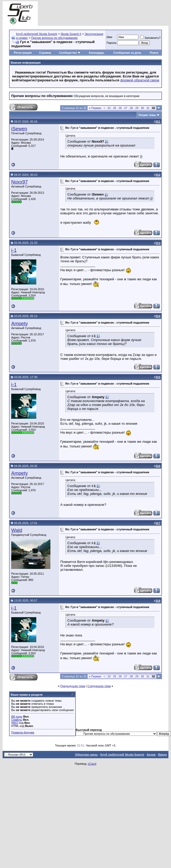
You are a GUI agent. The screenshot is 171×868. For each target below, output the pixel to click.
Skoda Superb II (71, 34)
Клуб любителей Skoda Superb (37, 34)
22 (109, 108)
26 (120, 108)
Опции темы (147, 115)
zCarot (92, 764)
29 (137, 108)
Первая (95, 108)
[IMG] (15, 723)
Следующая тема (99, 686)
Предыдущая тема (73, 686)
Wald (17, 530)
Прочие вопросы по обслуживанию (54, 38)
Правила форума (23, 732)
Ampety (19, 323)
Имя (109, 37)
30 (142, 108)
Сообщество (70, 53)
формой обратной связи (140, 80)
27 (126, 108)
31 (148, 108)
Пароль (111, 43)
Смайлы (17, 720)
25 (115, 108)
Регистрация (23, 53)
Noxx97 (19, 182)
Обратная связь (86, 755)
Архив (151, 755)
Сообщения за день (127, 53)
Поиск (154, 53)
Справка (45, 53)
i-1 (14, 250)
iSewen (19, 129)
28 (131, 108)
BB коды (17, 717)
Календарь (96, 53)
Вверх (163, 755)
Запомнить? (150, 38)
